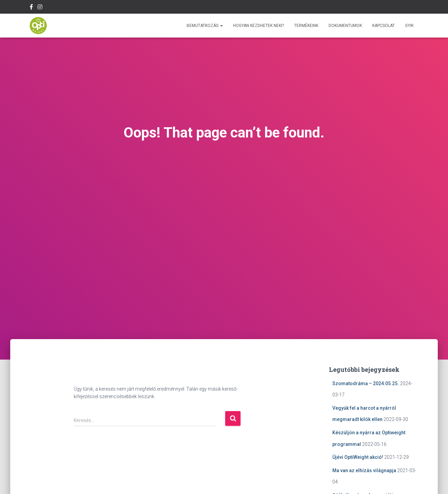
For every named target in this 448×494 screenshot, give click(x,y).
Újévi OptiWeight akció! (358, 457)
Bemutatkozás (205, 26)
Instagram (40, 8)
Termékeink (306, 26)
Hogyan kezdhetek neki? (258, 26)
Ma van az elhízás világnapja (364, 470)
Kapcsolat (384, 26)
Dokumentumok (345, 26)
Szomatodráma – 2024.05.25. (366, 383)
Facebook (31, 8)
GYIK (409, 26)
